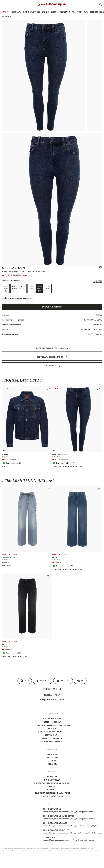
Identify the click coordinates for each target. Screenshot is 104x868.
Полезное (52, 771)
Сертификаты (52, 735)
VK (80, 681)
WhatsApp (63, 681)
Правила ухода (52, 780)
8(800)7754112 (52, 689)
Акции (52, 787)
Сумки (54, 12)
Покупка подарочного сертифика (52, 725)
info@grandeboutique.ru (52, 700)
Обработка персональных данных (52, 783)
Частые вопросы (52, 719)
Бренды (45, 12)
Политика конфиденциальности (52, 793)
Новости (52, 777)
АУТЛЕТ (5, 12)
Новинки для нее (31, 12)
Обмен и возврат (52, 722)
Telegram (43, 681)
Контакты (52, 790)
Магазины (52, 761)
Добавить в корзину (52, 307)
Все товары (16, 12)
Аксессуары (82, 12)
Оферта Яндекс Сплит (52, 796)
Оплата (52, 729)
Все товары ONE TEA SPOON (52, 357)
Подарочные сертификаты (52, 732)
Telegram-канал (52, 695)
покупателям (52, 713)
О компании (52, 749)
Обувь (72, 12)
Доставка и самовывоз (52, 742)
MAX (25, 681)
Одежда (63, 12)
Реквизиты (52, 764)
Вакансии (52, 754)
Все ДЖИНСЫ (52, 366)
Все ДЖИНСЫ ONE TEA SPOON (52, 348)
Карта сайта (52, 758)
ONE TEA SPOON (13, 268)
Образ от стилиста (52, 738)
